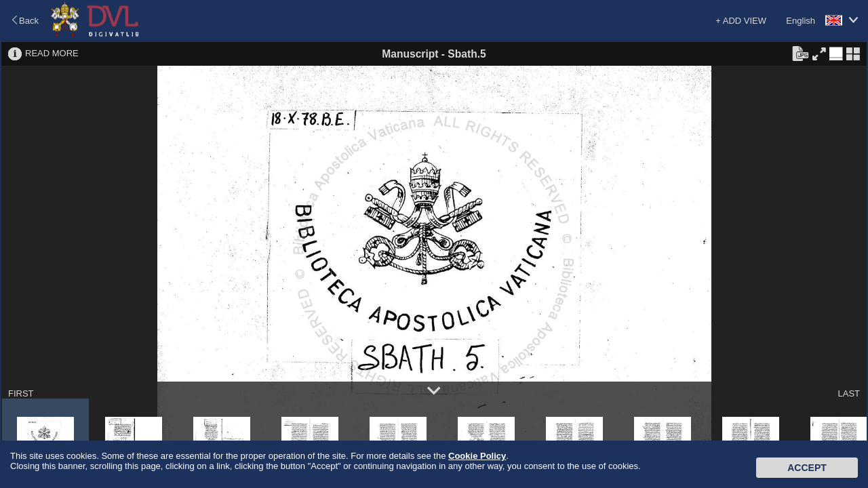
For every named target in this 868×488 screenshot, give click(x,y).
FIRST (21, 393)
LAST (849, 393)
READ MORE (52, 53)
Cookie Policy (477, 456)
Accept (807, 468)
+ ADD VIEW (741, 21)
